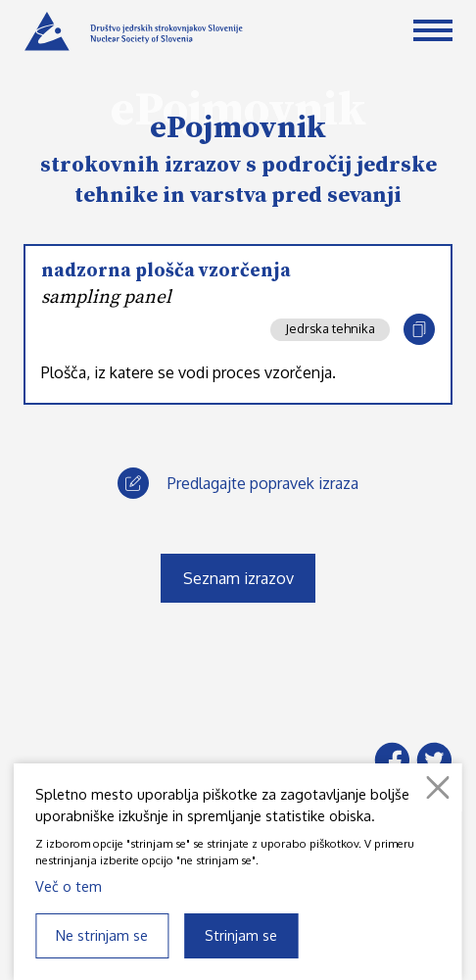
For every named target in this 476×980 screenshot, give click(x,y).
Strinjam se (241, 935)
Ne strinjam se (102, 935)
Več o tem (69, 886)
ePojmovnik (238, 128)
